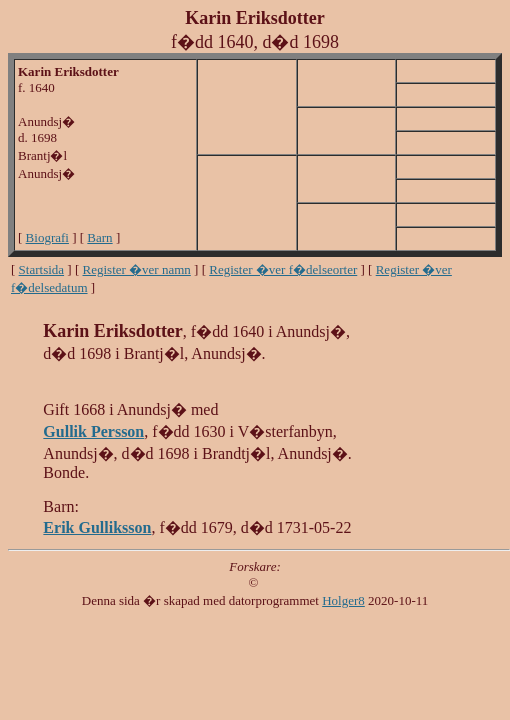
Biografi (47, 237)
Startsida (42, 269)
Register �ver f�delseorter (283, 269)
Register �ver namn (137, 269)
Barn (99, 237)
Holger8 (343, 600)
